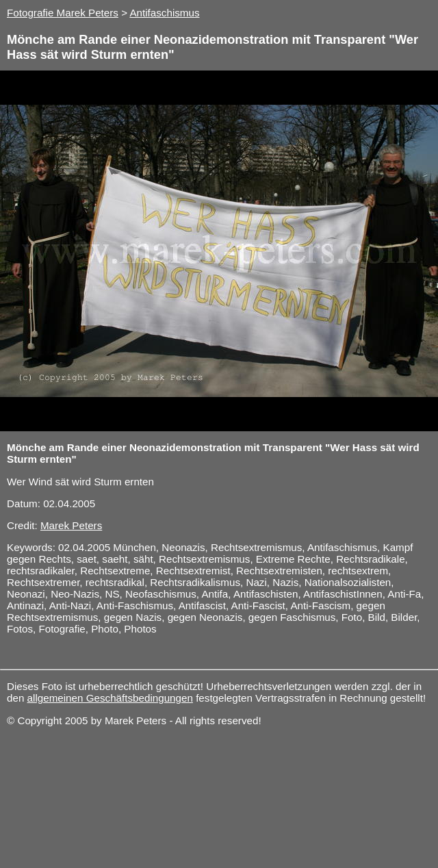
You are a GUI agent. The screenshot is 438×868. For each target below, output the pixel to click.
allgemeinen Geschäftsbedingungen (110, 698)
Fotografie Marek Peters (63, 13)
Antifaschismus (164, 13)
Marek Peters (71, 525)
